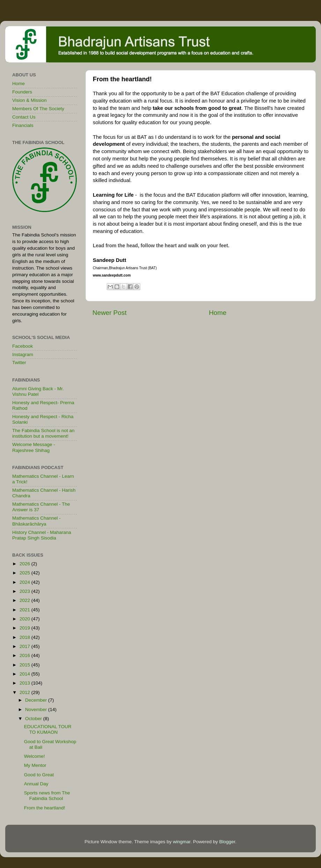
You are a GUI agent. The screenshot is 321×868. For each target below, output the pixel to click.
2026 (25, 564)
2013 (25, 683)
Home (218, 313)
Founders (22, 92)
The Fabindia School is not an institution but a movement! (43, 433)
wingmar (181, 842)
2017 (25, 646)
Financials (23, 125)
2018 (25, 637)
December (37, 700)
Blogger (227, 842)
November (37, 710)
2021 (25, 610)
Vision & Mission (29, 100)
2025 (25, 573)
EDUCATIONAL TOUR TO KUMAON (48, 729)
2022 (25, 600)
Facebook (23, 346)
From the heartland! (45, 808)
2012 (25, 692)
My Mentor (35, 765)
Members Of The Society (38, 109)
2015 (25, 665)
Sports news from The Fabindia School (47, 796)
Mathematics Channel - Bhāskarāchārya (36, 521)
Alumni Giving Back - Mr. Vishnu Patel (38, 391)
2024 (25, 582)
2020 (25, 619)
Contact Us (24, 117)
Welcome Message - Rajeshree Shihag (34, 447)
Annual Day (36, 784)
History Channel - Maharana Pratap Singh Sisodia (42, 535)
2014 (25, 674)
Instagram (23, 354)
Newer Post (110, 313)
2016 (25, 655)
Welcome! (35, 756)
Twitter (19, 363)
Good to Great (39, 775)
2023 (25, 591)
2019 (25, 628)
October (34, 719)
